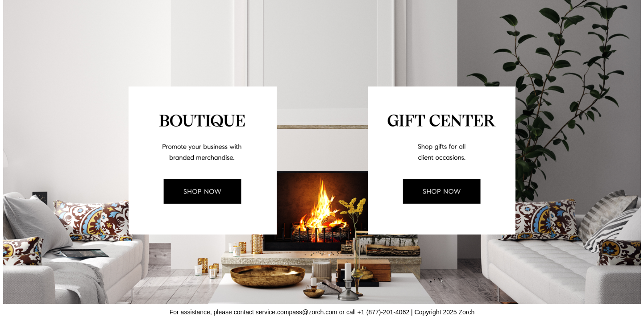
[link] (201, 160)
